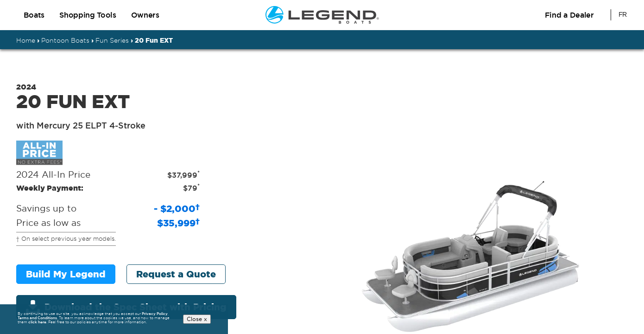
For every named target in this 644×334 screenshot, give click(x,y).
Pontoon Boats (65, 40)
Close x (197, 319)
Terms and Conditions (37, 318)
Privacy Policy (155, 314)
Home (26, 40)
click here (37, 322)
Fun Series (112, 40)
